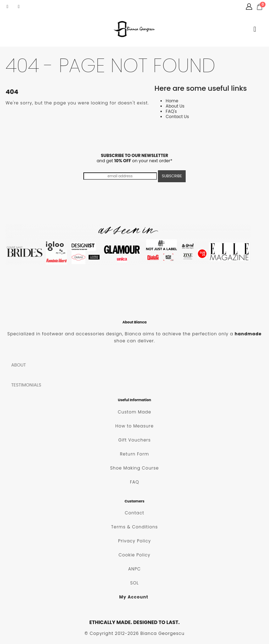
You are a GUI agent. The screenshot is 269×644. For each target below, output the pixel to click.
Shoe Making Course (134, 468)
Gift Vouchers (135, 440)
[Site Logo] (134, 29)
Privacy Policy (134, 541)
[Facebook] (7, 7)
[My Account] (249, 7)
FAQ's (171, 111)
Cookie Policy (135, 555)
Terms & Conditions (134, 527)
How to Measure (134, 426)
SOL (134, 583)
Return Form (135, 454)
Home (172, 101)
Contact (134, 513)
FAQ (134, 482)
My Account (134, 597)
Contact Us (177, 117)
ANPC (134, 569)
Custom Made (134, 412)
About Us (175, 106)
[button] (255, 29)
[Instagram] (19, 7)
